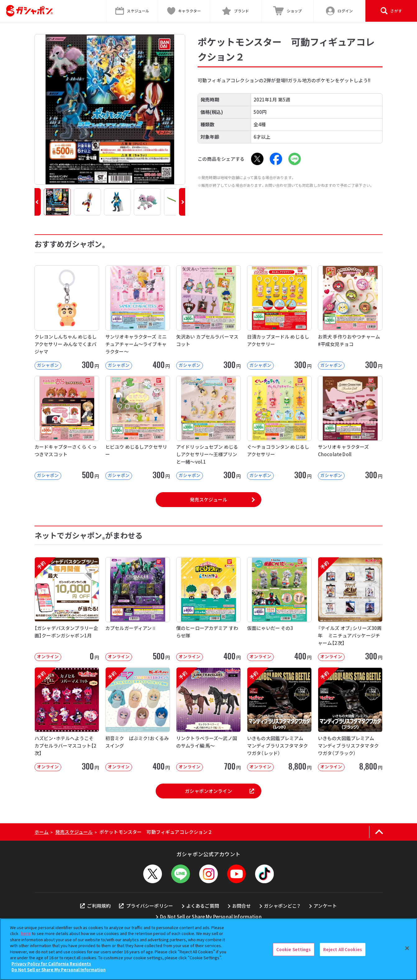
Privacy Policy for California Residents (51, 964)
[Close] (407, 948)
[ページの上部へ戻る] (379, 832)
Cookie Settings (294, 949)
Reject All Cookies (343, 949)
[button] (38, 202)
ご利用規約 (95, 906)
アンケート (325, 906)
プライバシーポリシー (146, 906)
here (26, 933)
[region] (209, 949)
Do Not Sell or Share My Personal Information (211, 917)
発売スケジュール (209, 499)
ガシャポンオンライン (219, 791)
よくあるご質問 (203, 906)
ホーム (41, 832)
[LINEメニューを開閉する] (181, 874)
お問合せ (242, 906)
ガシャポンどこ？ (282, 906)
